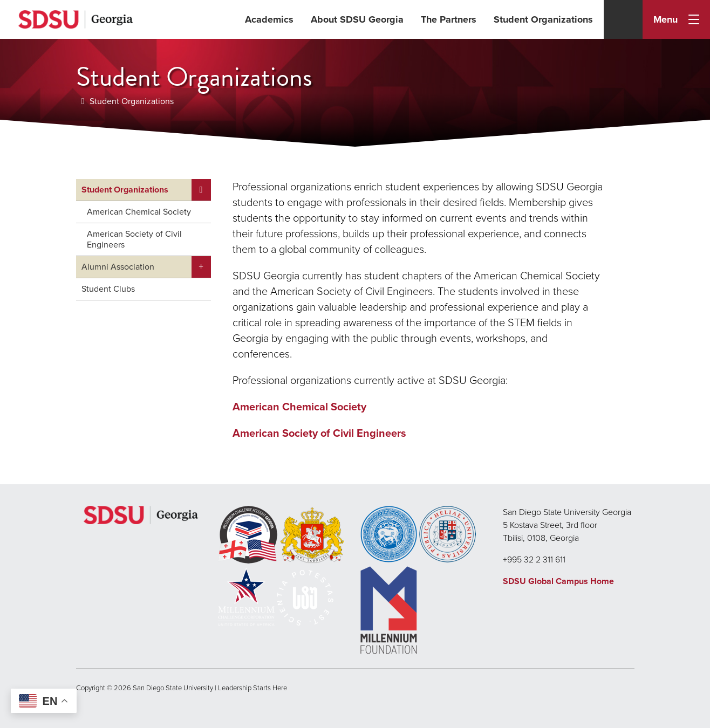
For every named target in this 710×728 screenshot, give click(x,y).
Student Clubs (108, 289)
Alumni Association (118, 267)
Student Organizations (543, 19)
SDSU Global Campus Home (558, 581)
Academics (269, 19)
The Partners (449, 19)
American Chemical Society (139, 212)
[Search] (623, 19)
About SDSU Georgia (357, 19)
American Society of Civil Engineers (134, 239)
